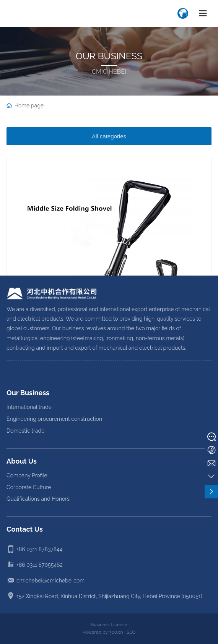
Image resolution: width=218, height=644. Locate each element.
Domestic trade (25, 431)
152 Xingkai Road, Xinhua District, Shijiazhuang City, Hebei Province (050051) (109, 596)
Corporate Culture (29, 487)
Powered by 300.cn (103, 632)
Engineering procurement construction (54, 419)
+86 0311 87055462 (40, 565)
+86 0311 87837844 (39, 549)
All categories (109, 136)
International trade (29, 407)
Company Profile (27, 475)
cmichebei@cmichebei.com (50, 581)
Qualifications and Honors (38, 499)
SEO (131, 632)
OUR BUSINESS (109, 56)
